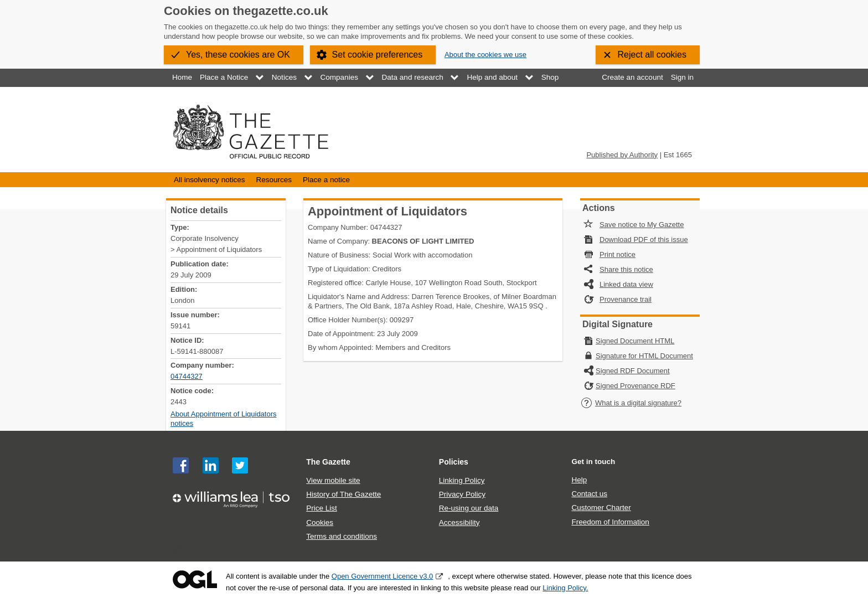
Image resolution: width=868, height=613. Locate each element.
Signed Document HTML (635, 341)
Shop (550, 77)
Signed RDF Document (633, 371)
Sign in (682, 77)
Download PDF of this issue (644, 239)
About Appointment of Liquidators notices (224, 419)
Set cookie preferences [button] (378, 55)
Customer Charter (601, 508)
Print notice (618, 254)
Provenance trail (626, 299)
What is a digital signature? (631, 403)
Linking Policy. (565, 588)
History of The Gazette (343, 494)
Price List (322, 508)
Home (182, 77)
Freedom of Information (610, 522)
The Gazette (328, 462)
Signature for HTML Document (644, 356)
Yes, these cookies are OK (238, 55)
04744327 (187, 376)
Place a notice (326, 180)
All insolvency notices (209, 180)
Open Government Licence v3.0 (383, 576)
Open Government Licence (195, 579)
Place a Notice (224, 77)
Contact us (589, 494)
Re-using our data (469, 508)
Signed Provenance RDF (635, 386)
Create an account (632, 77)
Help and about (492, 77)
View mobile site (333, 480)
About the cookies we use (485, 55)
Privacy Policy (462, 494)
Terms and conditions (342, 536)
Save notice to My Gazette (642, 225)
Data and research (413, 77)
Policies (454, 462)
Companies (339, 77)
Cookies (320, 522)
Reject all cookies (652, 55)
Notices (284, 77)
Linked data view (626, 284)
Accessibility (459, 522)
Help (579, 480)
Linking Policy (462, 480)
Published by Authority (622, 155)
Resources (274, 180)
